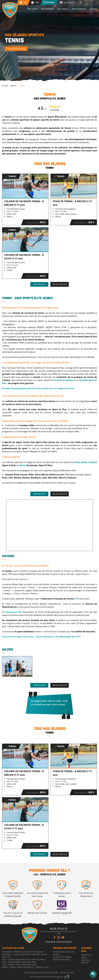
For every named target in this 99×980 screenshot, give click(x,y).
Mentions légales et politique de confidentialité (41, 973)
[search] (81, 3)
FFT (76, 599)
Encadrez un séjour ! (86, 956)
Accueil (5, 86)
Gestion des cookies (67, 973)
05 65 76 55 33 (60, 284)
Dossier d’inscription (61, 959)
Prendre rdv (39, 284)
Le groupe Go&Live (85, 961)
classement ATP (13, 612)
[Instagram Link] (59, 937)
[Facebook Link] (55, 937)
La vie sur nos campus (62, 957)
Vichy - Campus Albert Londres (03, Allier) (19, 962)
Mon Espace (68, 3)
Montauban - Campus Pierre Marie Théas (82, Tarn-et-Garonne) (25, 956)
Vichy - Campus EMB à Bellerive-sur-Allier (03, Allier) (24, 959)
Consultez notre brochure (59, 942)
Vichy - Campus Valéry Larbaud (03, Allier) (19, 965)
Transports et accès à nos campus (64, 953)
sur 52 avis (55, 110)
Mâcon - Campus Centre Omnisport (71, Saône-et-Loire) (25, 967)
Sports (13, 86)
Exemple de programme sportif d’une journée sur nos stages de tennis (38, 388)
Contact (93, 9)
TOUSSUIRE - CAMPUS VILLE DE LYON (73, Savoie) (23, 952)
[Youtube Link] (63, 937)
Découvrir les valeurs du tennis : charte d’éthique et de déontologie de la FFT (41, 637)
